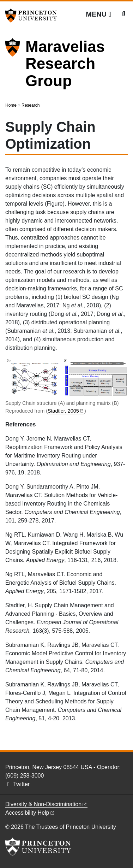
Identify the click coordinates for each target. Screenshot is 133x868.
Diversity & (46, 804)
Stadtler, (66, 411)
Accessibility (30, 813)
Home (11, 105)
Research (31, 105)
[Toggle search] (124, 14)
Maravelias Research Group (65, 64)
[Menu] (98, 14)
